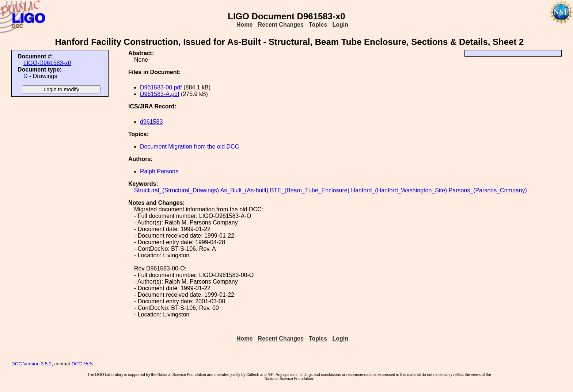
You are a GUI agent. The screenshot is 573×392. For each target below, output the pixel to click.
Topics (318, 25)
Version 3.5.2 (38, 364)
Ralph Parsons (159, 171)
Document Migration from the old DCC (189, 147)
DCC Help (83, 364)
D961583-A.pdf (160, 94)
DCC (17, 364)
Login (340, 25)
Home (244, 25)
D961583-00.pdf (161, 87)
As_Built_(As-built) (244, 190)
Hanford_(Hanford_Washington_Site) (399, 190)
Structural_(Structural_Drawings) (177, 190)
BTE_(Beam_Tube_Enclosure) (310, 190)
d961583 (151, 122)
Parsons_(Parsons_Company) (488, 190)
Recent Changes (281, 25)
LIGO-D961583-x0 (47, 63)
